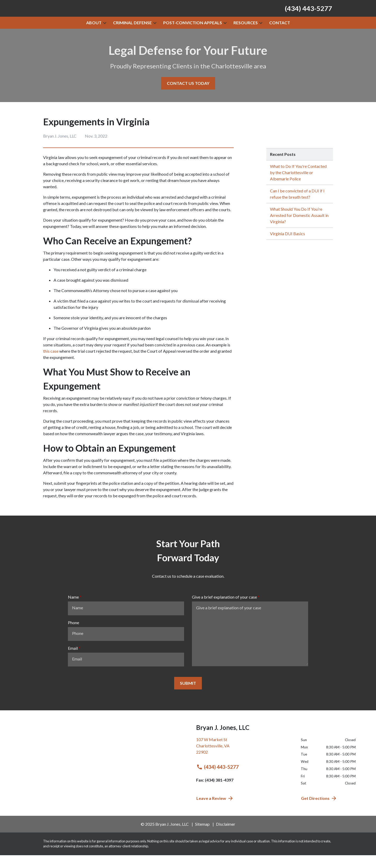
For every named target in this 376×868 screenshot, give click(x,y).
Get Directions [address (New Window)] (319, 811)
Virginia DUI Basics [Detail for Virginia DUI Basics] (287, 246)
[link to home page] (91, 14)
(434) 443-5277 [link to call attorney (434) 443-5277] (218, 780)
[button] (105, 36)
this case (51, 364)
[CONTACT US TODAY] (188, 96)
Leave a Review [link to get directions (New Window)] (215, 811)
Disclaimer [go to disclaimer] (226, 837)
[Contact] (280, 36)
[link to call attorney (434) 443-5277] (309, 15)
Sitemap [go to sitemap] (202, 837)
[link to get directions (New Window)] (245, 761)
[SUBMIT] (188, 696)
